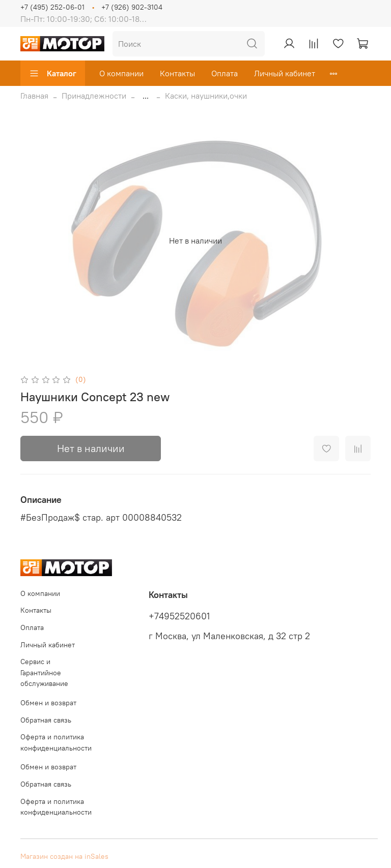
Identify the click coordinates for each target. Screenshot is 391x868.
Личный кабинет (285, 73)
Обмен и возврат (48, 703)
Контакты (177, 73)
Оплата (225, 73)
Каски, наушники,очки (206, 96)
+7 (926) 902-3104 (132, 7)
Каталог (53, 73)
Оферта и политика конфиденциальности (56, 742)
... (146, 96)
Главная (34, 96)
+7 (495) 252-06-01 (52, 7)
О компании (121, 73)
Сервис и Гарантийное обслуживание (44, 672)
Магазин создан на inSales (64, 856)
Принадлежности (94, 96)
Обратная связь (46, 720)
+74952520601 (179, 616)
